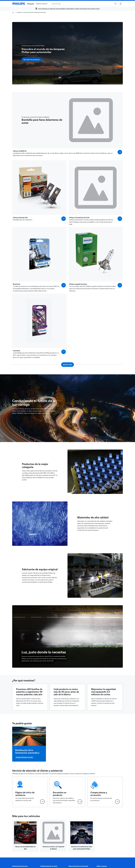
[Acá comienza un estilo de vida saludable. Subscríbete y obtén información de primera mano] (67, 9)
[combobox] (79, 4)
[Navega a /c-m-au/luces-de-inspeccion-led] (25, 836)
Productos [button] (31, 4)
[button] (120, 152)
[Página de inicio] (19, 4)
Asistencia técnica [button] (42, 4)
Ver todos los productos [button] (31, 60)
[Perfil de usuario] (121, 4)
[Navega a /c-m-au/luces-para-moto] (82, 836)
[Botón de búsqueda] (116, 4)
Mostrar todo (67, 365)
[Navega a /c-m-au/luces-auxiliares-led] (53, 836)
